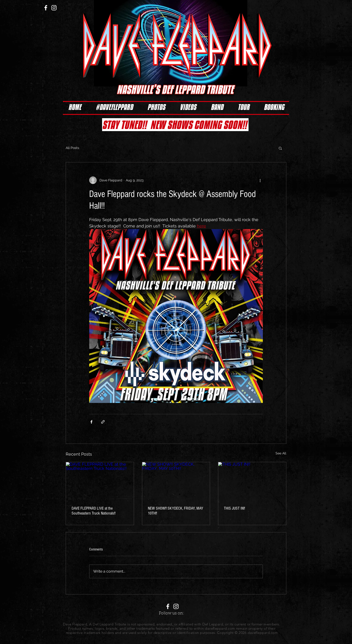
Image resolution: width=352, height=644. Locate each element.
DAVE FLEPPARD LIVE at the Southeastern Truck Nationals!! (94, 511)
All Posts (72, 148)
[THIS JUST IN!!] (252, 481)
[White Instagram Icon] (54, 8)
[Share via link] (103, 422)
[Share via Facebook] (91, 422)
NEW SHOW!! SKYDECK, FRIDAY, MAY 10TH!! (176, 511)
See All (281, 453)
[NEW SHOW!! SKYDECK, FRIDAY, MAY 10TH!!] (176, 481)
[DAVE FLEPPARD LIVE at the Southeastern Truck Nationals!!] (100, 481)
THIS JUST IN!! (234, 508)
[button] (280, 148)
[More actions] (260, 180)
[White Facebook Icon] (46, 8)
